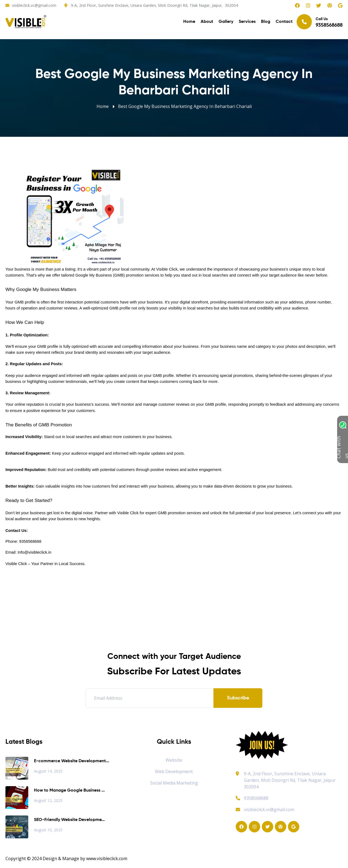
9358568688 (252, 798)
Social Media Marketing (174, 783)
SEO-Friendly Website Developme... (69, 820)
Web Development (174, 771)
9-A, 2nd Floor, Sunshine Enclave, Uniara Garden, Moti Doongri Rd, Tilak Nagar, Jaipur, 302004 (154, 5)
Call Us (320, 21)
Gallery (226, 22)
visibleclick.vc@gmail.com (34, 5)
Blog (266, 22)
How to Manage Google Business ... (69, 790)
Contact (284, 22)
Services (247, 22)
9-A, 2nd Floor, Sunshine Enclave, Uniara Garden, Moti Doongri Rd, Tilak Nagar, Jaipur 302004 (290, 780)
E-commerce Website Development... (72, 761)
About (207, 22)
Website (174, 760)
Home (189, 22)
